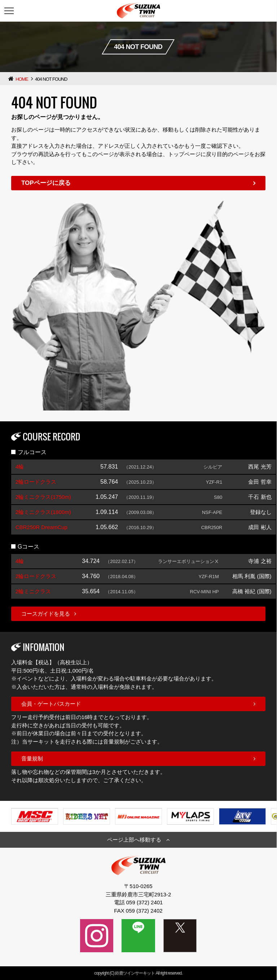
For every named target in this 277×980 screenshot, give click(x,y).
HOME (22, 79)
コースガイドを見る (46, 614)
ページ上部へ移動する (134, 840)
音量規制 (32, 759)
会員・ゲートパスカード (51, 704)
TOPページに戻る (46, 183)
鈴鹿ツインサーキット (135, 973)
